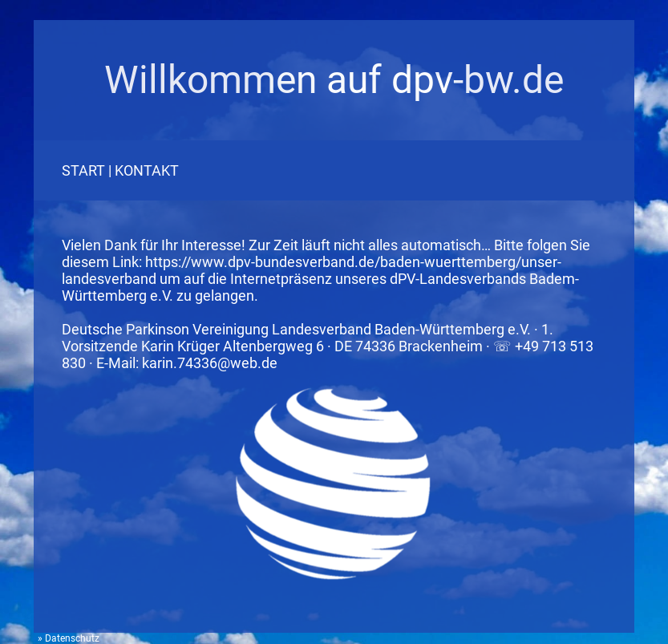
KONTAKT (147, 170)
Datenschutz (72, 638)
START (83, 170)
